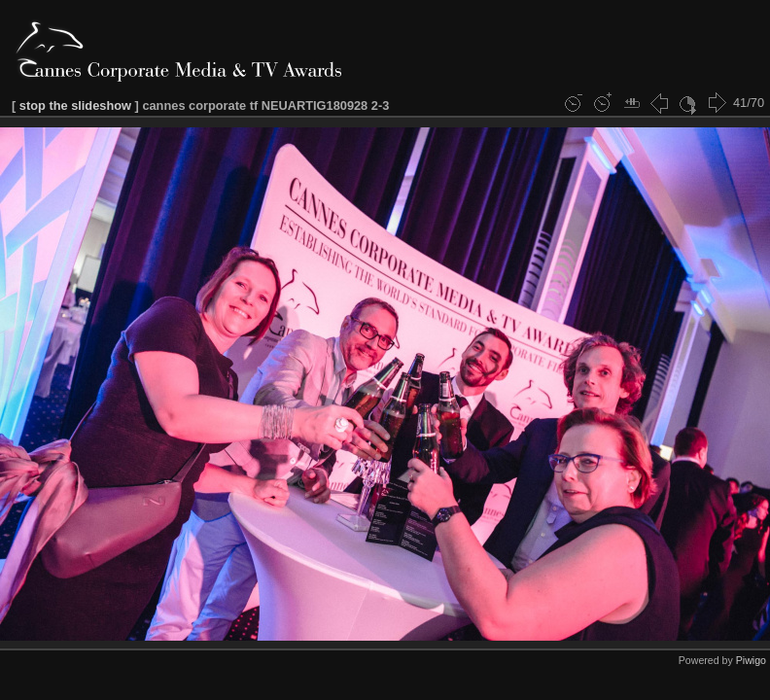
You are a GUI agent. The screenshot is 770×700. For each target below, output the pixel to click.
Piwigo (751, 660)
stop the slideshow (75, 105)
